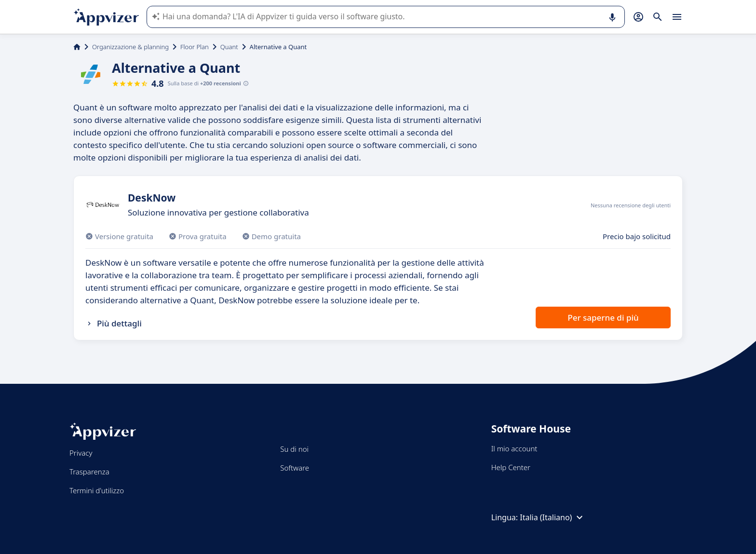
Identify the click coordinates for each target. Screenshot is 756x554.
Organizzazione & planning (130, 47)
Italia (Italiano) (553, 517)
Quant (229, 47)
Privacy (81, 453)
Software (295, 468)
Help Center (511, 467)
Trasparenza (89, 472)
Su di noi (294, 449)
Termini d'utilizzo (97, 490)
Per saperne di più (603, 318)
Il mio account (514, 448)
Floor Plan (195, 47)
